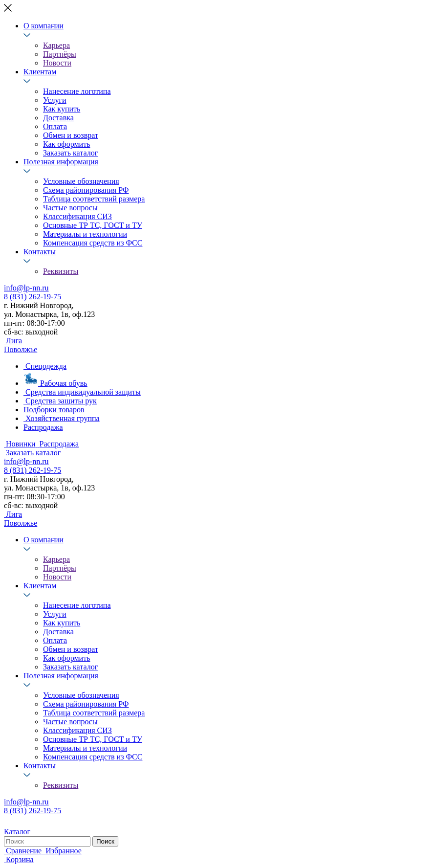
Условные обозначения (81, 181)
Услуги (55, 100)
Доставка (58, 118)
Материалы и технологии (85, 234)
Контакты (40, 252)
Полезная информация (61, 162)
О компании (44, 26)
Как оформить (66, 144)
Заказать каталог (70, 153)
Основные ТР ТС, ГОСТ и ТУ (93, 225)
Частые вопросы (70, 208)
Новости (57, 63)
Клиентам (40, 72)
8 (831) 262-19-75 (33, 297)
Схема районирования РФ (86, 190)
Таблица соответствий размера (94, 199)
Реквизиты (61, 271)
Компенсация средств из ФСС (93, 243)
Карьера (56, 45)
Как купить (62, 109)
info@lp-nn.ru (26, 288)
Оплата (55, 126)
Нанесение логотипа (77, 91)
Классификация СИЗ (77, 216)
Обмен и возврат (71, 135)
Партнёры (60, 54)
